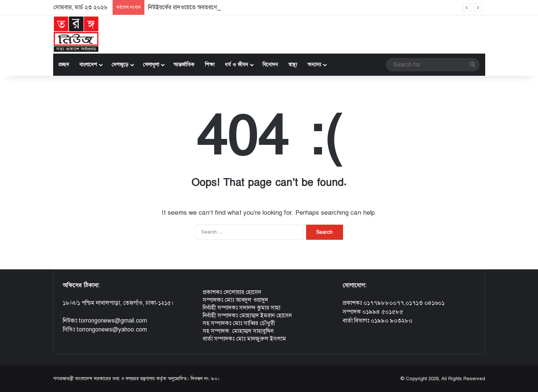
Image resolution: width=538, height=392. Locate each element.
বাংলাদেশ (88, 64)
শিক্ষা (210, 64)
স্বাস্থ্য (293, 64)
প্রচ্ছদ (64, 64)
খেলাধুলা (151, 64)
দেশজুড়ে (120, 64)
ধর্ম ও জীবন (237, 64)
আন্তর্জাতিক (184, 64)
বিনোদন (270, 64)
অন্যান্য (314, 64)
